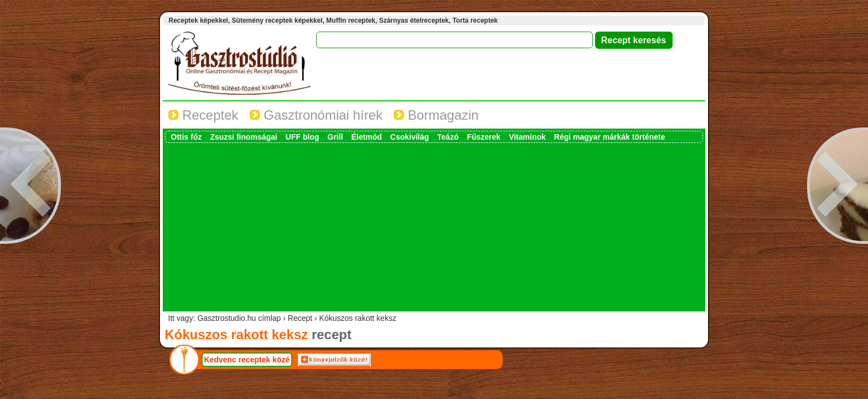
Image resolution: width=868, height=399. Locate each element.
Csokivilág (410, 137)
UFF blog (303, 137)
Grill (335, 137)
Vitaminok (527, 137)
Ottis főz (187, 137)
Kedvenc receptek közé (247, 360)
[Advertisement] (434, 226)
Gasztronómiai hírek (316, 115)
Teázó (448, 137)
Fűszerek (484, 137)
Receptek (203, 115)
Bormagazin (436, 115)
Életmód (367, 137)
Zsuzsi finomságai (244, 137)
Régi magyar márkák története (610, 137)
